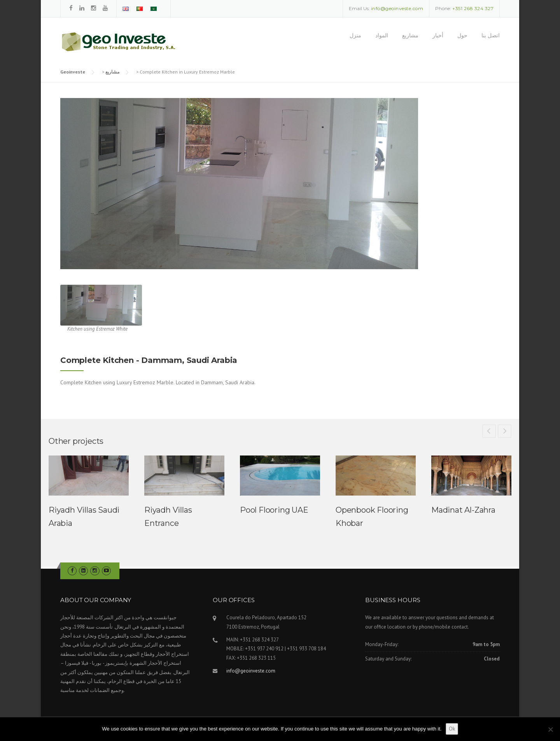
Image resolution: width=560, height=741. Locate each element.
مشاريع (410, 35)
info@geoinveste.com (251, 671)
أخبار (438, 35)
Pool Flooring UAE (274, 510)
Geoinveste (73, 72)
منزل (355, 35)
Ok (452, 729)
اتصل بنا (491, 35)
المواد (382, 35)
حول (462, 35)
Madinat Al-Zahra (463, 510)
